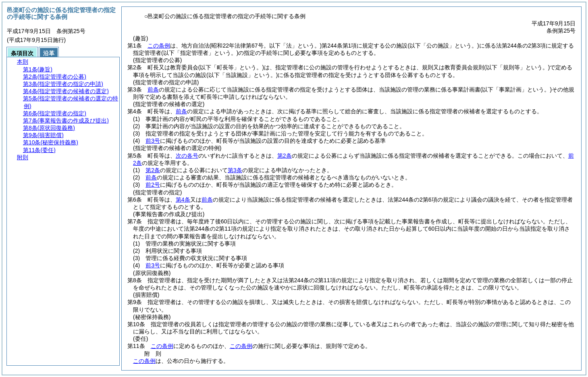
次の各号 (187, 156)
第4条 (183, 200)
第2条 (285, 156)
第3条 (235, 170)
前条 (153, 90)
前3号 (153, 141)
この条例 (159, 46)
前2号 (153, 185)
